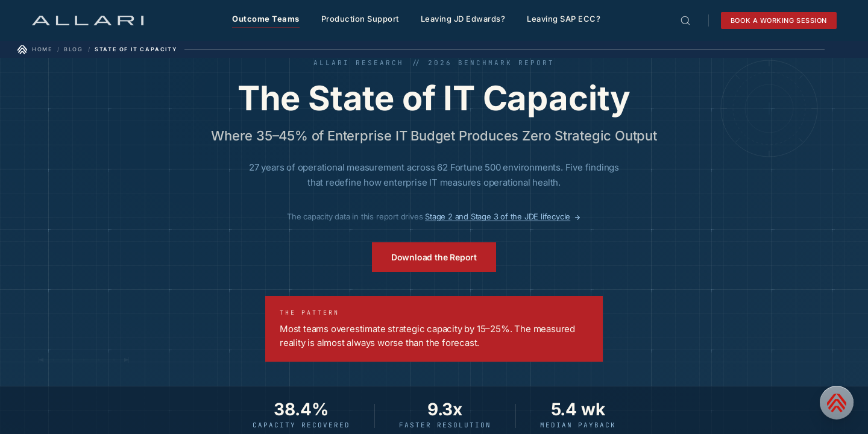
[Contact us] (837, 403)
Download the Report (434, 257)
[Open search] (685, 20)
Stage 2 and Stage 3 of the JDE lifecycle (503, 216)
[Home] (35, 49)
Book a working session (779, 20)
